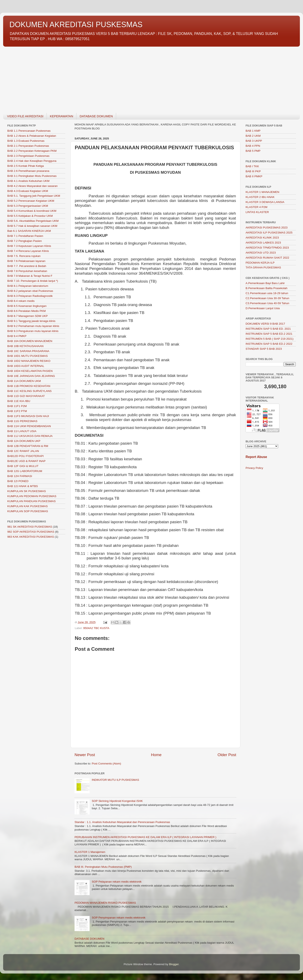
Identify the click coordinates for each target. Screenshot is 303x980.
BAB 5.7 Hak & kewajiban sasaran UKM (32, 226)
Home (156, 755)
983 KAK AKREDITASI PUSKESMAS (31, 537)
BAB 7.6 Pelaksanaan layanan (26, 261)
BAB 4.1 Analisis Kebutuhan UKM (28, 181)
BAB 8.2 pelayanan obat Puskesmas (30, 291)
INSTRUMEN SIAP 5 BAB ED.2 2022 (269, 344)
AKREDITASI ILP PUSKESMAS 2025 (269, 233)
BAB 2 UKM (253, 136)
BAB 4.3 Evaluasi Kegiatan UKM (28, 191)
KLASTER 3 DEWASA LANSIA (265, 202)
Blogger (174, 964)
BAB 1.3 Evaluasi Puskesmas (26, 141)
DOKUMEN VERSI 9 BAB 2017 (265, 324)
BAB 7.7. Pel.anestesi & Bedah (27, 266)
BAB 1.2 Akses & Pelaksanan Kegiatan (32, 136)
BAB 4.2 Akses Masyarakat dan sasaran (32, 186)
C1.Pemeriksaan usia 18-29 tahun (267, 293)
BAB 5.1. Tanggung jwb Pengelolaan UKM (34, 196)
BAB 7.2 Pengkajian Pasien (25, 241)
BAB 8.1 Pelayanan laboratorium (28, 286)
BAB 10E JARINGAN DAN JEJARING (31, 376)
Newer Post (85, 755)
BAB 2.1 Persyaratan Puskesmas (28, 146)
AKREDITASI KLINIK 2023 (262, 238)
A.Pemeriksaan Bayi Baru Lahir (265, 283)
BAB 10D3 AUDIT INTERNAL (26, 366)
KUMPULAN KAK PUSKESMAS (28, 506)
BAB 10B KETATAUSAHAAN (25, 346)
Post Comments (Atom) (106, 764)
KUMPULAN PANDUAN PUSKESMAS (32, 501)
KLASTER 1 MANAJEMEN (262, 192)
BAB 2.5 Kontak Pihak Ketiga (26, 166)
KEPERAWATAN (62, 116)
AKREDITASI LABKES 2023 (263, 243)
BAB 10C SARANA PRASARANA (28, 351)
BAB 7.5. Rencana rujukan (24, 256)
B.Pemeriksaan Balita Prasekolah (266, 288)
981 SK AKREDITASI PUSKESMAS (30, 527)
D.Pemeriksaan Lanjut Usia (263, 308)
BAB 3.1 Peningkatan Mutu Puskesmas (32, 176)
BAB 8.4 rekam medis (21, 301)
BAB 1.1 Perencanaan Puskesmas (29, 131)
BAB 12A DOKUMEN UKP (24, 441)
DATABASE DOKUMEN (96, 116)
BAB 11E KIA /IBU (19, 401)
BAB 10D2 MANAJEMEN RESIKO (29, 361)
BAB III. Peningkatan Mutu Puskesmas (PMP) (103, 867)
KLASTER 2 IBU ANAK (260, 197)
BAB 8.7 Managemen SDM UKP (28, 316)
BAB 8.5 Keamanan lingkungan (27, 306)
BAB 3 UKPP (254, 141)
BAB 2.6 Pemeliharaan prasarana (28, 171)
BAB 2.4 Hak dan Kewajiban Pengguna (32, 161)
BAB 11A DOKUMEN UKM (24, 381)
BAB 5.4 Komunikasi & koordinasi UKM (32, 211)
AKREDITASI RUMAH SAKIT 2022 (267, 258)
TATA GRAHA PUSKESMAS (263, 267)
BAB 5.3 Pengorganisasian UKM (28, 206)
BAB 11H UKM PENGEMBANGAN (29, 426)
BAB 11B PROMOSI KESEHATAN (29, 386)
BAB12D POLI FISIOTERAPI (25, 456)
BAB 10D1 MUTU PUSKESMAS (28, 356)
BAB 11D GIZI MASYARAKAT (26, 396)
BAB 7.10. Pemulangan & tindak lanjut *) (33, 281)
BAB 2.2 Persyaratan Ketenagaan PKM (32, 151)
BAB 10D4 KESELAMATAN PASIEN (30, 371)
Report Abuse (256, 457)
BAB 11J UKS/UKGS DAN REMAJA (30, 436)
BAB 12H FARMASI (20, 476)
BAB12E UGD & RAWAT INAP (26, 461)
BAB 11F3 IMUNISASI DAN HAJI (28, 416)
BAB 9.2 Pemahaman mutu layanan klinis (33, 326)
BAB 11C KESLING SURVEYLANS (29, 391)
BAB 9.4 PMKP (17, 336)
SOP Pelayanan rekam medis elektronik (117, 882)
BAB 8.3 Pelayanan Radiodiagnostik (30, 296)
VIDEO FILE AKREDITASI (25, 116)
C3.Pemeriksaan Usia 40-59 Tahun (267, 303)
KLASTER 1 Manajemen (90, 852)
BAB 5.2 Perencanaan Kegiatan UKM (31, 201)
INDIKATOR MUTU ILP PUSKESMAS (115, 780)
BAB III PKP (253, 171)
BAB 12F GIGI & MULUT (23, 466)
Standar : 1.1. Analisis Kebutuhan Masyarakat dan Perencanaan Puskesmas (122, 822)
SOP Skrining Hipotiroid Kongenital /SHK (117, 801)
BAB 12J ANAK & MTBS (23, 486)
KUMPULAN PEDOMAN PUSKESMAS (32, 496)
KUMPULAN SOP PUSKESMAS (28, 511)
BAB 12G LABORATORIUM (25, 471)
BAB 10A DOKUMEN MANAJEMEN (30, 341)
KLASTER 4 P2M (256, 207)
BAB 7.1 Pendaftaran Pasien (25, 236)
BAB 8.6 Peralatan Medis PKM (27, 311)
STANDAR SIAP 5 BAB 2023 (264, 349)
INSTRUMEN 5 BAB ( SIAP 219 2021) (269, 339)
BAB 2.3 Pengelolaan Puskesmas (28, 156)
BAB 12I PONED (18, 481)
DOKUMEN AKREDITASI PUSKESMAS (76, 25)
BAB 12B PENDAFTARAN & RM (28, 446)
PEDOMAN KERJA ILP (260, 263)
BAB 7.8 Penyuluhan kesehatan (27, 271)
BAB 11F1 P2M (17, 406)
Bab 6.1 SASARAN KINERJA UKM (29, 231)
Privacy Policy (254, 468)
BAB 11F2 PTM (17, 411)
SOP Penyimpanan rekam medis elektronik (119, 918)
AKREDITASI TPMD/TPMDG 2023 (267, 248)
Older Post (227, 755)
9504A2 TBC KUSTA (96, 628)
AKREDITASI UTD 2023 (261, 253)
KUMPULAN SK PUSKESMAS (27, 491)
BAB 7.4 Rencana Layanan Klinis (28, 251)
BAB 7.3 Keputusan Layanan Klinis (29, 246)
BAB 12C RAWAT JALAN (23, 451)
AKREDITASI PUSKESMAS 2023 (267, 228)
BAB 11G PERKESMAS (22, 421)
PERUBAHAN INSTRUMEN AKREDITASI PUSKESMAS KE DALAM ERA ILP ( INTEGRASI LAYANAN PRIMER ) (145, 837)
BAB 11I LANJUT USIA (22, 431)
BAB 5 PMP (253, 151)
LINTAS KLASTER (257, 212)
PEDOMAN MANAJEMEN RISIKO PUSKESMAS (105, 903)
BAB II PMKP (254, 176)
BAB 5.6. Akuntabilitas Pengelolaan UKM (33, 221)
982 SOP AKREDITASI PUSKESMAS (31, 532)
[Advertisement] (128, 77)
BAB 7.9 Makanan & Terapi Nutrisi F (30, 276)
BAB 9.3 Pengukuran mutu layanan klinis (33, 331)
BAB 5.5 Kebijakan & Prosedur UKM (30, 216)
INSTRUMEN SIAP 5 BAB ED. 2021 (268, 329)
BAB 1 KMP (253, 131)
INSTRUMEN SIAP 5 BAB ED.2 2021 (269, 334)
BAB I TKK (252, 166)
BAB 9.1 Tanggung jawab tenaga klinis (31, 321)
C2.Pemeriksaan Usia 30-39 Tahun (267, 298)
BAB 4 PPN (253, 146)
